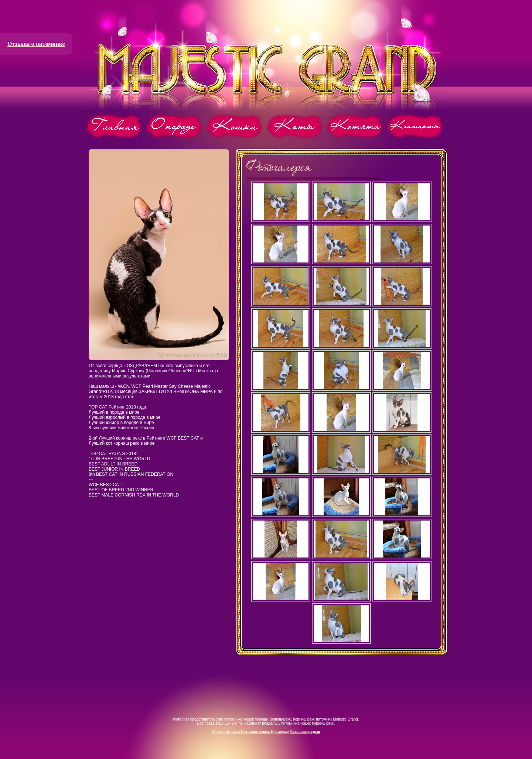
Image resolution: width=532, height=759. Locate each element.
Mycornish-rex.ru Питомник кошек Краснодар (250, 731)
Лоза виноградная (305, 731)
